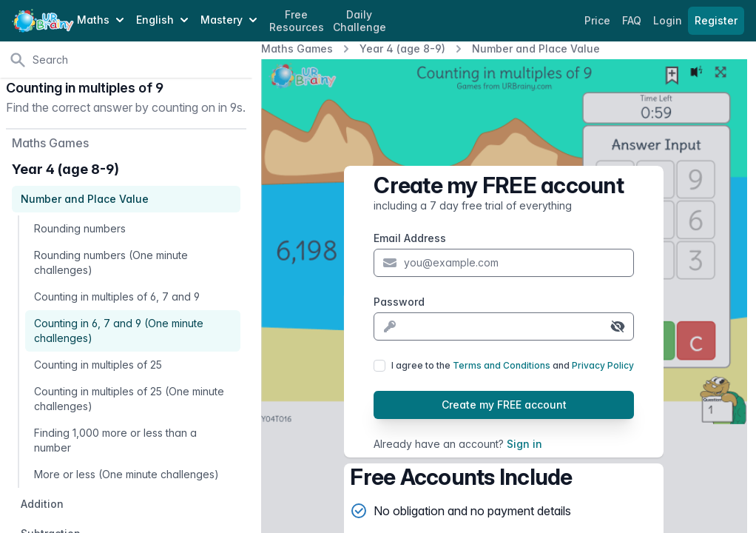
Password (399, 302)
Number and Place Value (536, 48)
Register (716, 20)
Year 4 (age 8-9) (402, 48)
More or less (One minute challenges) (126, 474)
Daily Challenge (360, 21)
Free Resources (297, 21)
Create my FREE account (504, 405)
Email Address (410, 238)
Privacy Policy (603, 365)
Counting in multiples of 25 (98, 365)
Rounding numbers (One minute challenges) (111, 262)
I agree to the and (513, 365)
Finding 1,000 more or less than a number (115, 440)
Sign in (524, 444)
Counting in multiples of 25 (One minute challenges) (129, 399)
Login (669, 20)
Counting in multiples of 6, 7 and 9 (117, 296)
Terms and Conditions (502, 365)
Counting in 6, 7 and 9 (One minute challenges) (119, 331)
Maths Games (297, 48)
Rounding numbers (80, 228)
